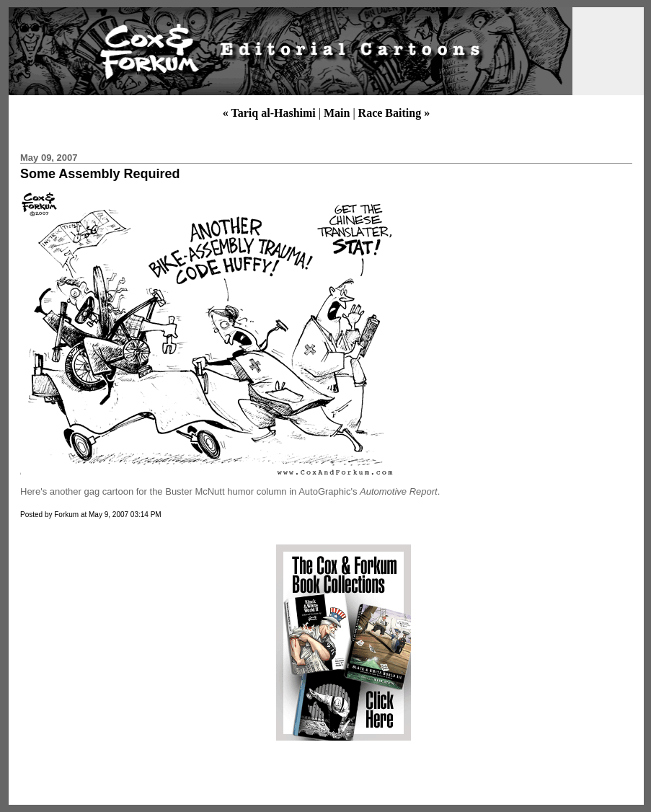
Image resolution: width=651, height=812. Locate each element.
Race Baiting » (394, 113)
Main (337, 113)
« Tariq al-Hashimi (269, 113)
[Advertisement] (139, 643)
